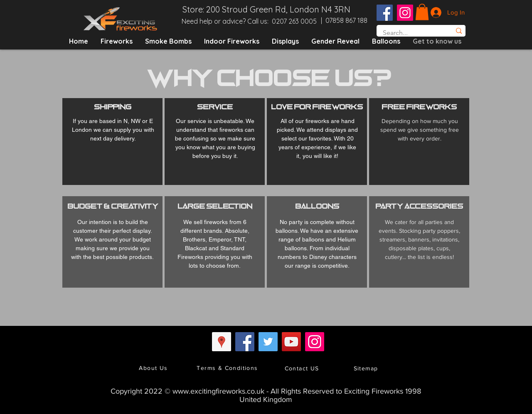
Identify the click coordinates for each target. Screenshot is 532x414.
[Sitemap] (367, 368)
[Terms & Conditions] (228, 368)
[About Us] (154, 368)
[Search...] (409, 33)
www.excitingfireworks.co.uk (218, 391)
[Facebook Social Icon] (385, 13)
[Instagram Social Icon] (405, 13)
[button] (422, 12)
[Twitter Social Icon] (268, 342)
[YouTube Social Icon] (291, 342)
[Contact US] (303, 368)
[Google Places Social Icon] (222, 342)
